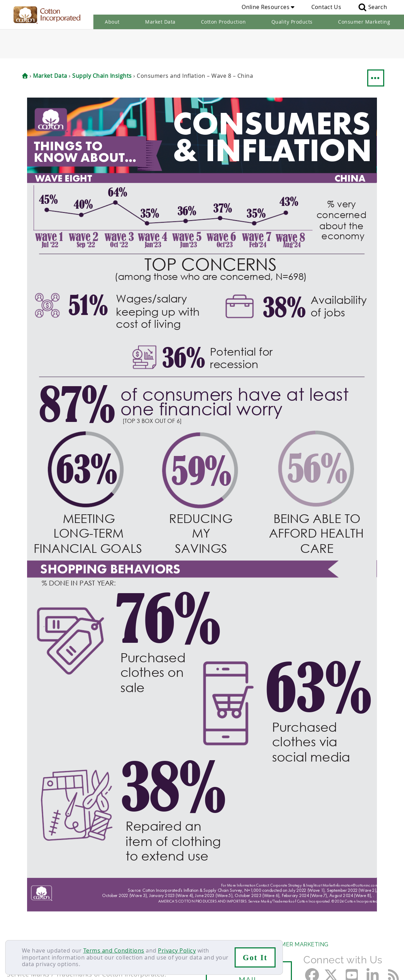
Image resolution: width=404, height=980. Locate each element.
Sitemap (75, 929)
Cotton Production (224, 22)
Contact (18, 929)
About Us (22, 916)
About (112, 22)
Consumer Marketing (364, 22)
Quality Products (292, 22)
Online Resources (268, 7)
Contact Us (326, 7)
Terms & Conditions (120, 929)
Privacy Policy (177, 950)
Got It (255, 958)
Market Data (160, 22)
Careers (46, 929)
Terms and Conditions (114, 950)
